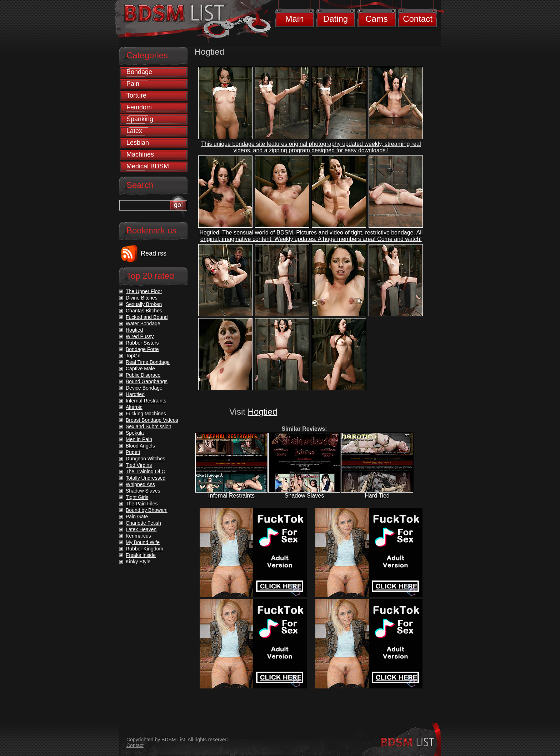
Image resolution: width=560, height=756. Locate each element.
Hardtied (135, 394)
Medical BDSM (148, 166)
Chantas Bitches (144, 311)
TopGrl (133, 356)
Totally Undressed (146, 478)
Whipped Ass (140, 484)
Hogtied (263, 412)
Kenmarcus (138, 536)
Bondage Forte (142, 349)
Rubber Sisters (142, 343)
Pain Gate (137, 517)
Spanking (140, 119)
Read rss (154, 253)
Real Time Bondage (148, 362)
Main (294, 19)
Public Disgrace (143, 375)
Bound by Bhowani (147, 510)
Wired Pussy (140, 336)
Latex (134, 131)
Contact (418, 19)
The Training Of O (146, 471)
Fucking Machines (146, 414)
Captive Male (140, 369)
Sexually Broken (144, 304)
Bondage (139, 72)
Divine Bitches (142, 298)
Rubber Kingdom (144, 549)
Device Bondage (144, 388)
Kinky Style (138, 562)
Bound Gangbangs (147, 381)
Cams (377, 19)
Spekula (135, 433)
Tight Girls (137, 497)
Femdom (139, 107)
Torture (136, 95)
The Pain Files (142, 504)
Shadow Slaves (304, 496)
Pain (133, 84)
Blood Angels (140, 446)
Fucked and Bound (147, 317)
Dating (336, 19)
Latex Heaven (141, 529)
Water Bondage (143, 323)
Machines (140, 154)
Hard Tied (377, 496)
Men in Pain (139, 439)
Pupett (133, 452)
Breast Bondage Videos (152, 420)
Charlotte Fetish (143, 523)
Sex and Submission (149, 426)
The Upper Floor (144, 291)
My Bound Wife (143, 542)
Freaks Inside (141, 555)
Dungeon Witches (146, 459)
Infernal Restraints (231, 496)
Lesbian (138, 143)
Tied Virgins (139, 465)
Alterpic (134, 407)
